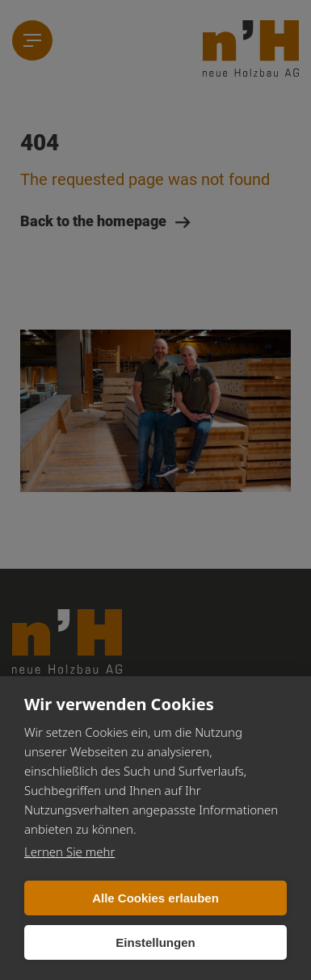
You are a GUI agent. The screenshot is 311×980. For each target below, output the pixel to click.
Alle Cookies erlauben (155, 898)
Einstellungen (155, 942)
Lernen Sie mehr (69, 852)
